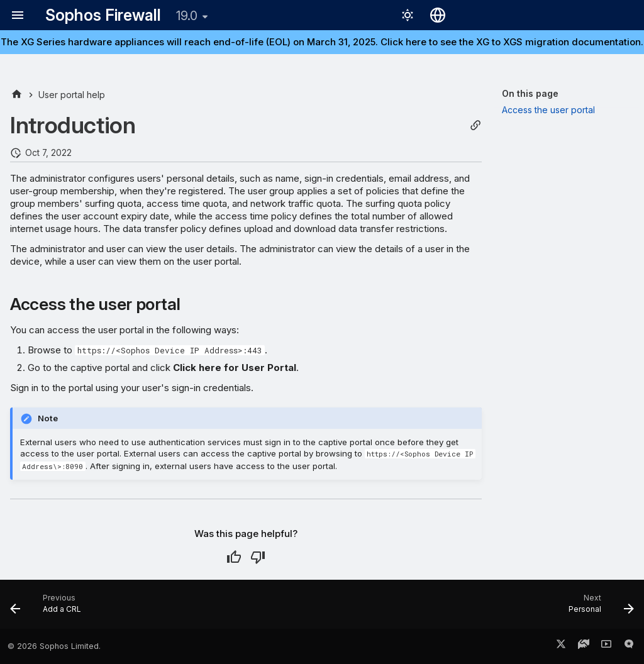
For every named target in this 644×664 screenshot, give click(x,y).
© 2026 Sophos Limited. (54, 646)
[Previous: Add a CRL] (49, 608)
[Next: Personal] (598, 608)
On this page (530, 93)
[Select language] (438, 15)
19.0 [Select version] (187, 16)
